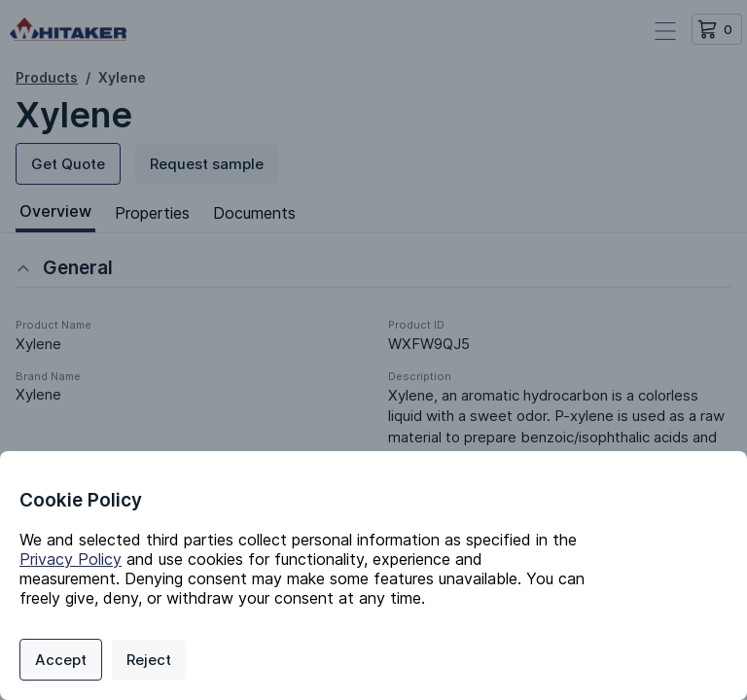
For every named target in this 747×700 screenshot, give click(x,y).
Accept (61, 660)
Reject (149, 660)
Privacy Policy (71, 559)
